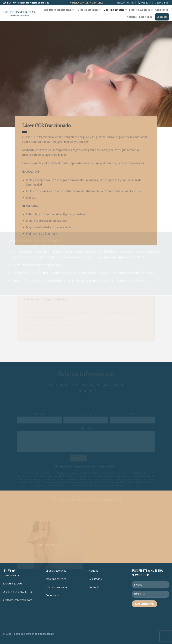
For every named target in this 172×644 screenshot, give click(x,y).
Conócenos (162, 10)
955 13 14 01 (10, 592)
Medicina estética (115, 10)
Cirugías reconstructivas (59, 10)
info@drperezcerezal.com (17, 600)
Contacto (162, 17)
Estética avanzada (141, 10)
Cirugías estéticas (89, 10)
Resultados (146, 17)
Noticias (132, 17)
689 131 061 (27, 592)
